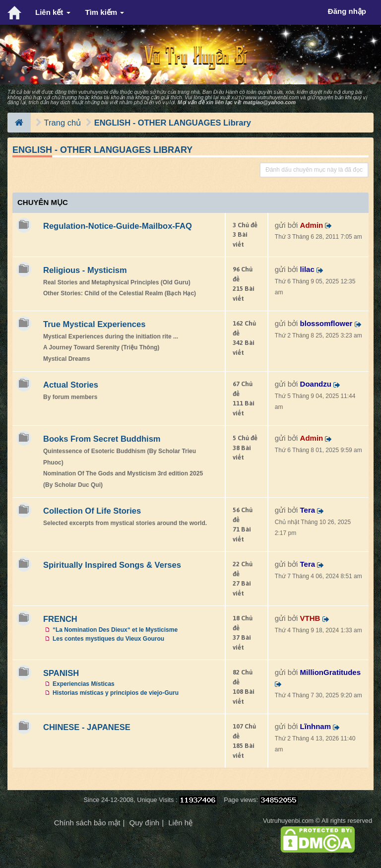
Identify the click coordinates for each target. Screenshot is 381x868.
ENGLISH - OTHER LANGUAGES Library (173, 123)
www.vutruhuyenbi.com (272, 97)
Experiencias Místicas (84, 684)
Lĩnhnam (316, 726)
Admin (312, 225)
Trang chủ (63, 123)
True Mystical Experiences (94, 324)
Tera (308, 510)
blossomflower (326, 323)
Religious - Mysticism (85, 270)
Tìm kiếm (105, 12)
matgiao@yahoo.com (269, 102)
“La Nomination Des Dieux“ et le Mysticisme (115, 630)
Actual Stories (71, 385)
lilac (307, 269)
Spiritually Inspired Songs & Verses (112, 565)
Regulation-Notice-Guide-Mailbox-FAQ (118, 226)
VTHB (310, 618)
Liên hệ (180, 823)
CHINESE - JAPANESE (87, 727)
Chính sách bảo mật (87, 823)
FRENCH (60, 619)
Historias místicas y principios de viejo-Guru (116, 693)
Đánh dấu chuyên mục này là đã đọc (314, 170)
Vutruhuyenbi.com (288, 821)
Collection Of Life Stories (92, 511)
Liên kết (53, 12)
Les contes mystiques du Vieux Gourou (108, 639)
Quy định (144, 823)
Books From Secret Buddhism (102, 439)
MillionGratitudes (331, 672)
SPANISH (61, 673)
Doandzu (316, 384)
